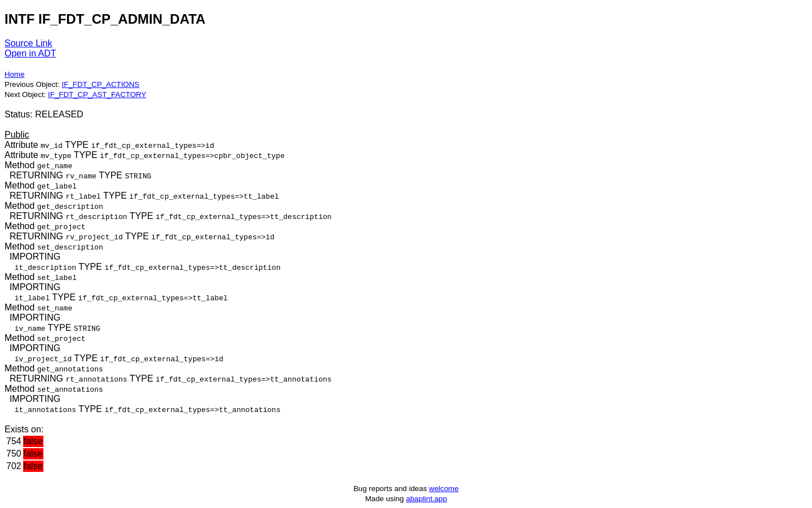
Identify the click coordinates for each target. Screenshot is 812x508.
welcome (444, 489)
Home (15, 74)
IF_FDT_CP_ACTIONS (100, 84)
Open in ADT (30, 53)
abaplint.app (427, 499)
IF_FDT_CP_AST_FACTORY (97, 95)
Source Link (28, 43)
